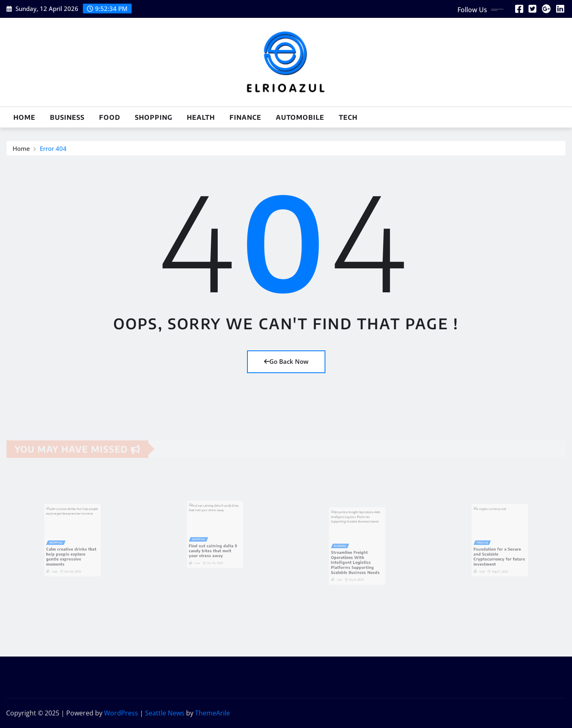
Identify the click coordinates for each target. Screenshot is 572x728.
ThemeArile (212, 713)
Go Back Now (286, 361)
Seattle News (165, 713)
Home (24, 117)
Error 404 (53, 150)
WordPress (121, 713)
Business (67, 117)
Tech (348, 117)
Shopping (154, 117)
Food (110, 117)
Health (201, 117)
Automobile (300, 117)
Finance (245, 117)
